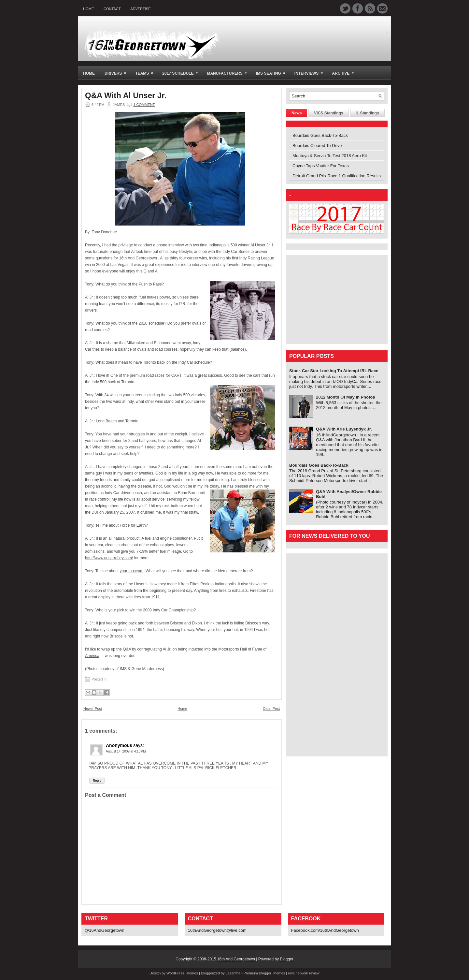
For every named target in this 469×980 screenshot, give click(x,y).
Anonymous (119, 745)
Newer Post (93, 709)
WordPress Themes (182, 973)
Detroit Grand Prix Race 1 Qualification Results (337, 176)
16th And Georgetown (236, 959)
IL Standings (367, 113)
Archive (345, 71)
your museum (132, 571)
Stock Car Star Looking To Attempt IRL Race (334, 371)
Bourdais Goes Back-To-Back (320, 135)
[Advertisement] (330, 299)
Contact (112, 9)
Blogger (286, 959)
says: (139, 745)
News (297, 113)
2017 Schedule (182, 71)
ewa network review (304, 973)
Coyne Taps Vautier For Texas (321, 166)
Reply (97, 781)
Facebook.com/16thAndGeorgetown (325, 930)
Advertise (140, 9)
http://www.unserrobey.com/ (109, 558)
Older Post (271, 709)
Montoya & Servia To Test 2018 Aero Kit (330, 156)
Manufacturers (229, 71)
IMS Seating (273, 71)
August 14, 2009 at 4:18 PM (126, 751)
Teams (146, 71)
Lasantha (233, 973)
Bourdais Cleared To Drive (317, 146)
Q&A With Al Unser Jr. (126, 95)
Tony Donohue (104, 232)
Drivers (117, 71)
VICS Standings (328, 113)
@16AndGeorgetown (105, 930)
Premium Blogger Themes (264, 973)
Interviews (311, 71)
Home (88, 9)
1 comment (144, 105)
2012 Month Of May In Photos (345, 397)
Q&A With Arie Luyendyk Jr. (344, 429)
